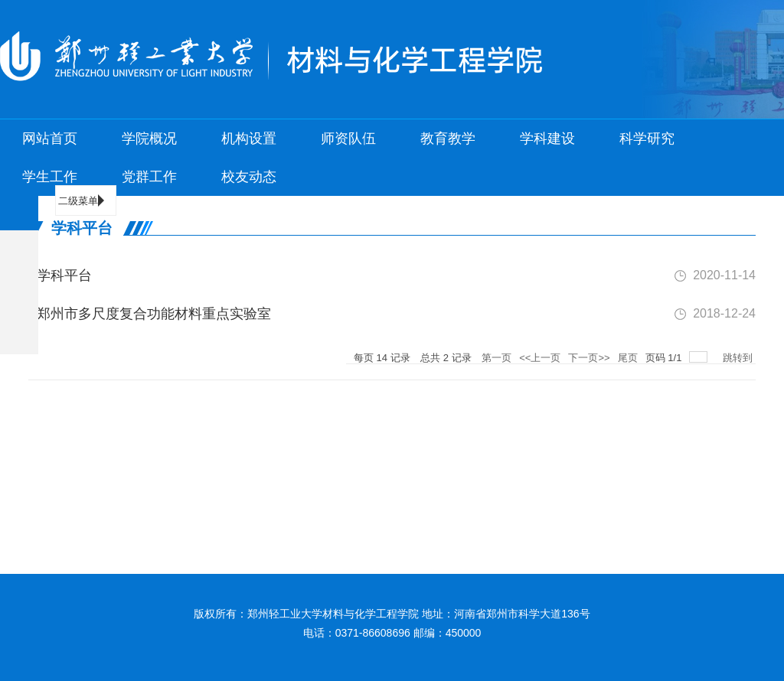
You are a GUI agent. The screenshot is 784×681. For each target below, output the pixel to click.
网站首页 (50, 138)
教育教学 (448, 138)
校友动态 (249, 177)
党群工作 (149, 177)
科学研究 (647, 138)
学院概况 (149, 138)
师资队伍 (348, 138)
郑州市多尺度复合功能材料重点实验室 (150, 314)
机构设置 (249, 138)
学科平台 (60, 275)
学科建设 (547, 138)
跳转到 (739, 358)
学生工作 (50, 177)
